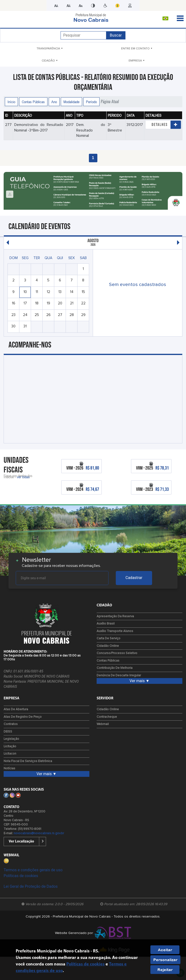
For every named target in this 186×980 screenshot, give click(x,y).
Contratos (11, 724)
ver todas (23, 477)
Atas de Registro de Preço (23, 717)
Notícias (9, 768)
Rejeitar (165, 970)
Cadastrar (134, 578)
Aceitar (165, 950)
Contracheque (107, 717)
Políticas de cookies (21, 876)
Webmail (103, 724)
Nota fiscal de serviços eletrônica (28, 761)
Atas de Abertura (16, 709)
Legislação (11, 739)
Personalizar (165, 960)
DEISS (8, 732)
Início (11, 102)
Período (91, 102)
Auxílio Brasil (106, 624)
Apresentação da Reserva (115, 616)
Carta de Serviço (108, 638)
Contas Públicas (33, 102)
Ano (54, 102)
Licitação (10, 746)
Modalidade (71, 102)
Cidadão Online (108, 646)
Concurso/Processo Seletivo (117, 653)
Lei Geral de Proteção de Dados (31, 886)
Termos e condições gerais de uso (33, 870)
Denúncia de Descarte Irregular (119, 675)
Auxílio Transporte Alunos (115, 631)
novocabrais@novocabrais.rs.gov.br (39, 833)
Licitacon (10, 754)
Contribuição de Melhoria (115, 668)
